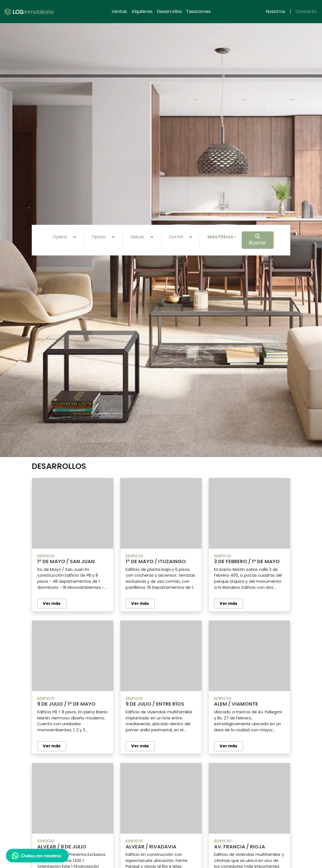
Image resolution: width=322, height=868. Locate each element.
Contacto (306, 11)
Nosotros (275, 11)
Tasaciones (198, 11)
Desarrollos (169, 11)
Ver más (52, 603)
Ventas (119, 11)
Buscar (258, 240)
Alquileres (142, 11)
